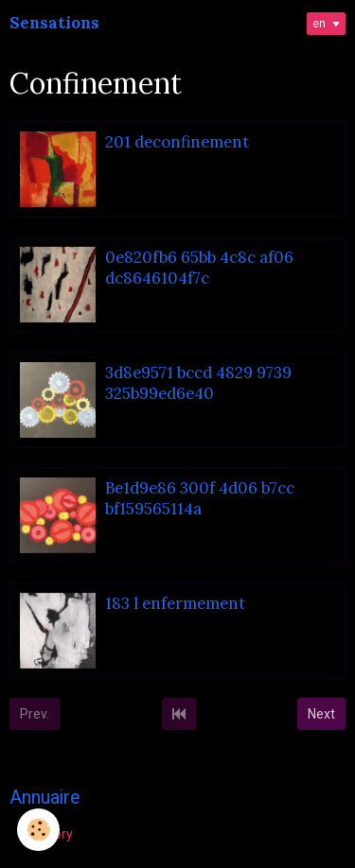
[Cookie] (38, 830)
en (319, 24)
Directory (46, 834)
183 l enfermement (175, 603)
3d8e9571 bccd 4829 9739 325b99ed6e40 (198, 383)
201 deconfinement (177, 142)
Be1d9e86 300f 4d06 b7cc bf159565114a (200, 498)
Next (321, 714)
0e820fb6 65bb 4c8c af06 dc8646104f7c (199, 268)
